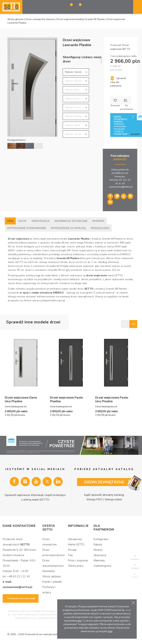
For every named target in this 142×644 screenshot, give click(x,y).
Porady (72, 550)
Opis (10, 221)
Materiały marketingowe (103, 563)
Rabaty (98, 545)
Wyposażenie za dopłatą (68, 228)
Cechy (22, 221)
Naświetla (48, 571)
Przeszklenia (100, 228)
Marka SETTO (76, 545)
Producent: (116, 45)
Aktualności (75, 539)
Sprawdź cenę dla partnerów (118, 82)
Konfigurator (101, 539)
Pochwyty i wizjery (49, 590)
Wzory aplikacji (52, 576)
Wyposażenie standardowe (27, 228)
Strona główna (15, 19)
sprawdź (135, 134)
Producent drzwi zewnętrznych (41, 634)
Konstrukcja (41, 221)
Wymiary (98, 221)
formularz (120, 177)
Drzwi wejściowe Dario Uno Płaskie (21, 399)
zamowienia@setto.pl (121, 187)
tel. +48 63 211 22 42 (16, 576)
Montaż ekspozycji (100, 553)
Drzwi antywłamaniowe (53, 563)
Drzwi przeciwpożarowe (54, 553)
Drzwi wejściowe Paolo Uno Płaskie (112, 399)
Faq (70, 555)
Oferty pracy (76, 566)
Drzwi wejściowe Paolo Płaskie (66, 399)
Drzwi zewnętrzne (50, 542)
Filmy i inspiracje (78, 560)
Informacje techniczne (71, 221)
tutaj (79, 621)
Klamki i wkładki (52, 582)
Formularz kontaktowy (21, 598)
